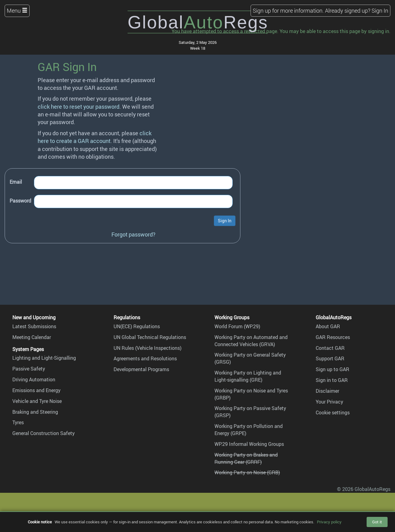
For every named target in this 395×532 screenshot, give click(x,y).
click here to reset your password (79, 107)
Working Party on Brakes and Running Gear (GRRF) (246, 458)
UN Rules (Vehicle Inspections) (148, 348)
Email (16, 182)
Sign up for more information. (288, 10)
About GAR (328, 326)
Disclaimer (327, 391)
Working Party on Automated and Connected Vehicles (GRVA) (251, 341)
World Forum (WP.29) (237, 326)
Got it (377, 522)
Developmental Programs (141, 369)
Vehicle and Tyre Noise (37, 401)
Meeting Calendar (32, 337)
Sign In (380, 10)
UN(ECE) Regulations (137, 326)
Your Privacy (329, 402)
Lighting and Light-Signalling (44, 358)
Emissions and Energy (36, 390)
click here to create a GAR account (95, 137)
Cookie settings (333, 413)
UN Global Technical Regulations (150, 337)
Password (20, 201)
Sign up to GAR (333, 369)
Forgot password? (133, 234)
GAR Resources (333, 337)
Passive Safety (29, 369)
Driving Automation (34, 379)
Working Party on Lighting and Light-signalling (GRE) (248, 376)
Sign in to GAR (332, 380)
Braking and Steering (35, 412)
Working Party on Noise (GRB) (247, 472)
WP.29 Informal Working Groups (249, 444)
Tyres (18, 422)
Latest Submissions (34, 326)
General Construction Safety (44, 433)
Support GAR (330, 358)
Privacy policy (329, 522)
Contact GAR (330, 348)
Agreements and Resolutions (145, 358)
